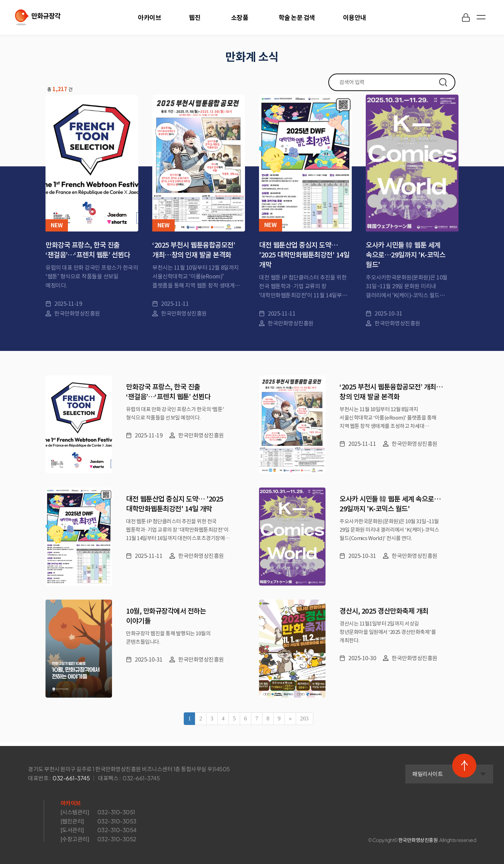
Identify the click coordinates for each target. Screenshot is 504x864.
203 (304, 718)
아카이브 (149, 17)
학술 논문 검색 (297, 17)
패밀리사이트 (381, 773)
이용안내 (355, 17)
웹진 (195, 17)
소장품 (240, 17)
